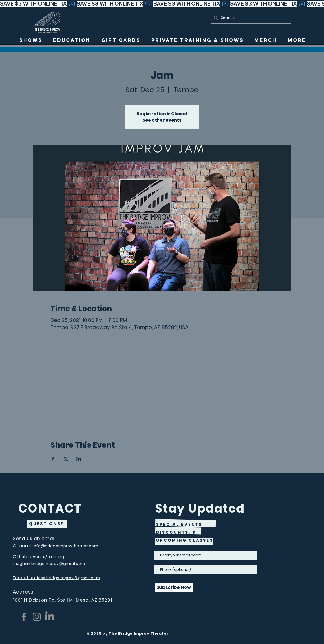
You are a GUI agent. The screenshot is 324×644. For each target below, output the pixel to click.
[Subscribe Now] (174, 588)
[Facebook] (24, 617)
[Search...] (250, 18)
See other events (162, 120)
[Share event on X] (66, 459)
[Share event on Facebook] (53, 459)
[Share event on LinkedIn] (79, 459)
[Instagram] (37, 617)
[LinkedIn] (50, 617)
